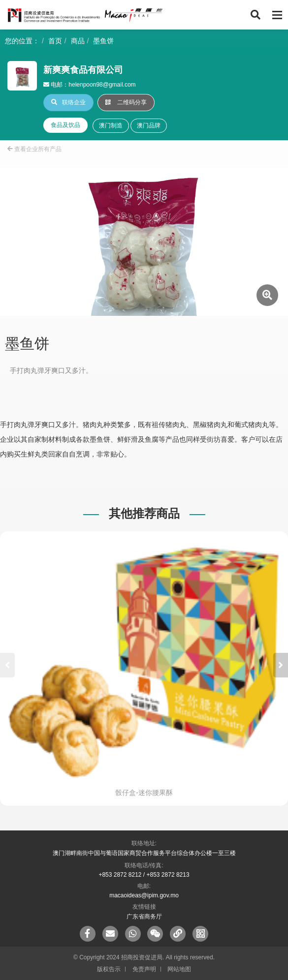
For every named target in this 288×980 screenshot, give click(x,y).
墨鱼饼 (103, 41)
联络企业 (68, 102)
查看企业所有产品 (34, 149)
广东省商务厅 (144, 917)
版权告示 (109, 969)
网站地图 (179, 969)
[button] (281, 665)
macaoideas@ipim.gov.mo (144, 895)
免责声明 (144, 969)
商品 (78, 41)
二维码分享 (126, 102)
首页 (55, 41)
